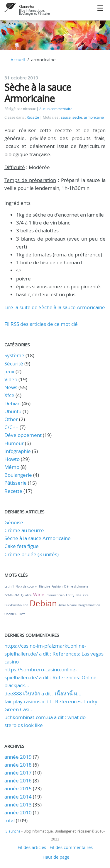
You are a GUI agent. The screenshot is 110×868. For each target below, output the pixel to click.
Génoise (14, 522)
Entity (70, 595)
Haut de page (56, 857)
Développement (23, 435)
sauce (66, 117)
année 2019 (18, 757)
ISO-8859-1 (12, 595)
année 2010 (18, 812)
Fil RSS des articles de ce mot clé (41, 324)
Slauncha (27, 7)
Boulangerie (18, 475)
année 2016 (18, 781)
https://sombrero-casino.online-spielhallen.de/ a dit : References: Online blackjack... (50, 677)
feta (78, 595)
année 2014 (18, 797)
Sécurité (14, 364)
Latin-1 (9, 587)
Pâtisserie (16, 483)
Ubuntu (13, 411)
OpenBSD (11, 614)
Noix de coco (25, 587)
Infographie (18, 451)
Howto (12, 459)
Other (11, 419)
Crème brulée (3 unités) (32, 554)
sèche (77, 117)
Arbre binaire (68, 605)
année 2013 (18, 805)
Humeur (14, 443)
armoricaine (94, 117)
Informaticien (55, 595)
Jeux (9, 371)
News (11, 387)
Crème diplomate (76, 587)
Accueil (18, 59)
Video (11, 379)
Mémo (12, 467)
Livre (22, 614)
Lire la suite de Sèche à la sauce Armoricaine (55, 307)
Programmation (89, 605)
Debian (12, 403)
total (10, 820)
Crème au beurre (24, 530)
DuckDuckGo (13, 605)
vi (36, 587)
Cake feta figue (22, 546)
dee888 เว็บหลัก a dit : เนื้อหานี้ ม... (43, 693)
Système (14, 355)
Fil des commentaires (71, 847)
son (26, 605)
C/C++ (11, 427)
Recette (33, 117)
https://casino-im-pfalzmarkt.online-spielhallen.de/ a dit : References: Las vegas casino (54, 654)
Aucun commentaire (56, 109)
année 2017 (18, 773)
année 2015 (18, 788)
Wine (39, 595)
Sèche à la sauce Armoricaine (38, 93)
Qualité (26, 595)
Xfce (9, 395)
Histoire (45, 587)
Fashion (57, 587)
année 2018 (18, 765)
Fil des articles (32, 847)
